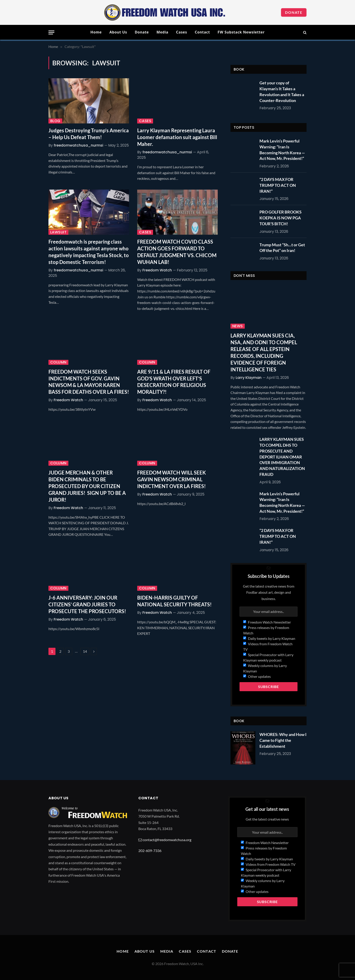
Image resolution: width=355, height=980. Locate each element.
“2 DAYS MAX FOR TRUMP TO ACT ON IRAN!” (278, 185)
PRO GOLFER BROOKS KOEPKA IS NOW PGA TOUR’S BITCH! (281, 218)
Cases (182, 32)
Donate (294, 12)
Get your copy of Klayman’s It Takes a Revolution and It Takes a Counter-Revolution (282, 91)
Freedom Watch (157, 270)
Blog (55, 121)
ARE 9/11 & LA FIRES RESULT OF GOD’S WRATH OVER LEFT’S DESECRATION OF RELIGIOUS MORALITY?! (174, 382)
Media (162, 32)
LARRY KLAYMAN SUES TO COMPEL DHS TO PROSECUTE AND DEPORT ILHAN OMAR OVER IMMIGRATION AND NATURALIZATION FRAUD (282, 457)
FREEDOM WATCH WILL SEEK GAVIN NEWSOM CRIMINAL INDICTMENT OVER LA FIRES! (172, 479)
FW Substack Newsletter (241, 32)
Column (58, 362)
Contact (202, 32)
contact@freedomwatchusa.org (167, 840)
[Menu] (51, 32)
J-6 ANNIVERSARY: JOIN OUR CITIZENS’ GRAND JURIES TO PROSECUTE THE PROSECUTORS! (87, 604)
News (238, 326)
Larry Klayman (249, 378)
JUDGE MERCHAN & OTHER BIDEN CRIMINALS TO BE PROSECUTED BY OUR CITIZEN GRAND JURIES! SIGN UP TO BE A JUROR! (87, 486)
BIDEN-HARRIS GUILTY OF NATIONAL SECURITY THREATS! (174, 601)
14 (85, 651)
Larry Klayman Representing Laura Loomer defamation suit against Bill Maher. (177, 137)
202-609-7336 (150, 851)
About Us (118, 32)
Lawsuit (58, 232)
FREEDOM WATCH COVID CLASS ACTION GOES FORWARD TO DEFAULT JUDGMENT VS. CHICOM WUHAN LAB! (177, 252)
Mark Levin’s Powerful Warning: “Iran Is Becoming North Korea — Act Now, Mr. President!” (282, 150)
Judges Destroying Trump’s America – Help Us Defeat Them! (89, 134)
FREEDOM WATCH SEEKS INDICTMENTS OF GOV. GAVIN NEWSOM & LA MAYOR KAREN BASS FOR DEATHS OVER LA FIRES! (89, 382)
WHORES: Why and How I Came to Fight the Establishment (283, 740)
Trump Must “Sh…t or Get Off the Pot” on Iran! (282, 248)
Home (96, 32)
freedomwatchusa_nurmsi (78, 145)
